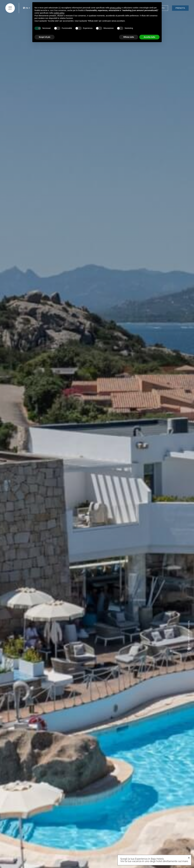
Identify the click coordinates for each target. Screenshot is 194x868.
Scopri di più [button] (45, 37)
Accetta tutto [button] (149, 37)
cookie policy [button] (59, 13)
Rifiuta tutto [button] (129, 37)
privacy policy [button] (116, 8)
